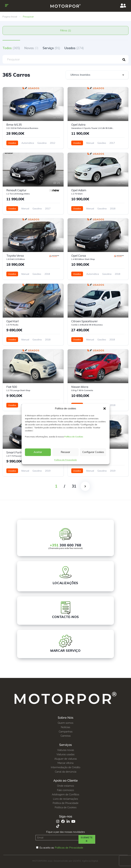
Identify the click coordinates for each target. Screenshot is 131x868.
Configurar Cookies (93, 452)
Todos (11, 48)
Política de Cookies (74, 437)
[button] (105, 409)
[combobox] (97, 75)
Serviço (51, 48)
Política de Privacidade (65, 460)
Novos (31, 48)
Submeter (87, 839)
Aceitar (38, 452)
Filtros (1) (66, 30)
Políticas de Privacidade (69, 848)
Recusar (65, 452)
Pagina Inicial (10, 17)
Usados (74, 48)
